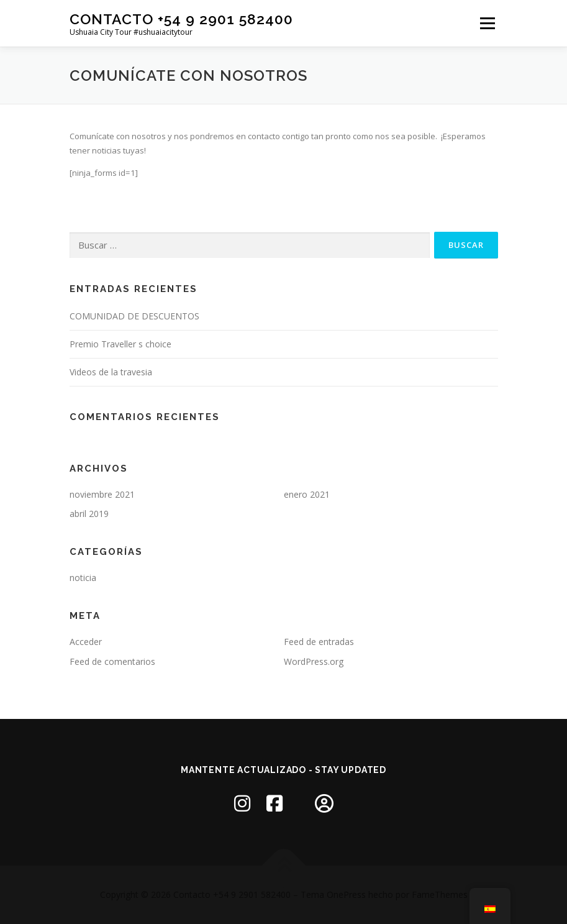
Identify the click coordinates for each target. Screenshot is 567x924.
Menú (487, 23)
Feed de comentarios (112, 661)
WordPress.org (314, 661)
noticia (83, 578)
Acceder (86, 642)
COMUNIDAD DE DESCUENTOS (134, 316)
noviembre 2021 (102, 494)
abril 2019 (89, 514)
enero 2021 (307, 494)
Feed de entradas (319, 642)
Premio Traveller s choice (120, 344)
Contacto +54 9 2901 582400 (181, 19)
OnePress (346, 894)
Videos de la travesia (111, 372)
